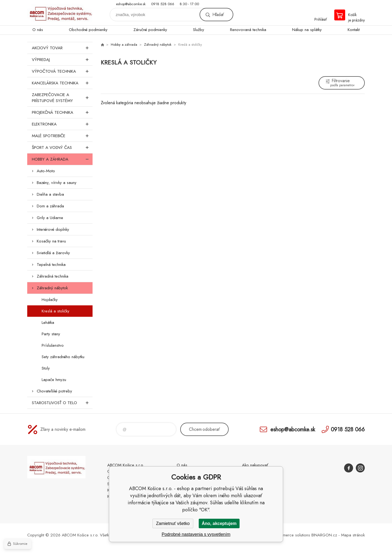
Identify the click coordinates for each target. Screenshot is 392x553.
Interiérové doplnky (53, 229)
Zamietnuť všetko (173, 523)
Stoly (46, 368)
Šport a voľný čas (62, 148)
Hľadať (218, 15)
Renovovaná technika (248, 30)
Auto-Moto (46, 171)
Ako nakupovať (255, 465)
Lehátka (48, 322)
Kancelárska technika (62, 83)
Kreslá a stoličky (56, 311)
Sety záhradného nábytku (63, 357)
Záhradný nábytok (52, 288)
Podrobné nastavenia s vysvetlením (196, 534)
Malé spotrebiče (62, 136)
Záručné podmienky (150, 30)
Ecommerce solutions (292, 535)
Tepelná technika (51, 265)
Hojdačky (50, 300)
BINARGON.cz (324, 535)
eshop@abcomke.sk (131, 4)
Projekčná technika (62, 112)
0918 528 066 (163, 4)
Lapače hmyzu (54, 380)
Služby (199, 30)
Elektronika (62, 124)
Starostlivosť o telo (62, 403)
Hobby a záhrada (62, 159)
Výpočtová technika (62, 71)
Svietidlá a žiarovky (53, 253)
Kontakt (354, 30)
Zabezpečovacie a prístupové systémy (62, 98)
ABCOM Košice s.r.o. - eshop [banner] (60, 13)
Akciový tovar (62, 48)
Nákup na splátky (307, 30)
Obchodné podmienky (88, 30)
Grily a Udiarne (50, 218)
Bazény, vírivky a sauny (57, 183)
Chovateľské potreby (54, 391)
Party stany (51, 334)
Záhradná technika (53, 276)
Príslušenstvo (53, 345)
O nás (38, 30)
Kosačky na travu (51, 241)
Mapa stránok (353, 535)
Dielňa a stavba (50, 194)
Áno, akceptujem (219, 523)
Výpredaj (62, 60)
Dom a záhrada (50, 206)
